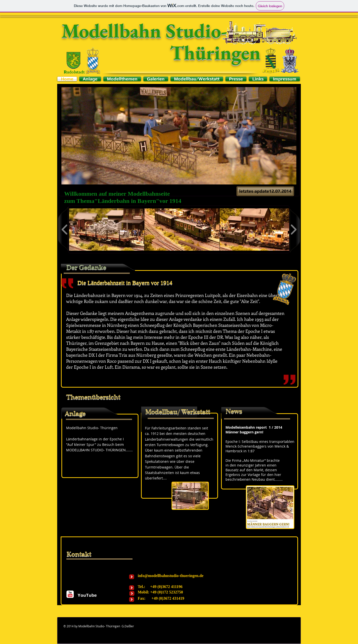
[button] (179, 136)
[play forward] (293, 230)
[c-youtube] (70, 594)
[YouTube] (87, 595)
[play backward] (65, 230)
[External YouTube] (98, 484)
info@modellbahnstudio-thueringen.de (171, 576)
